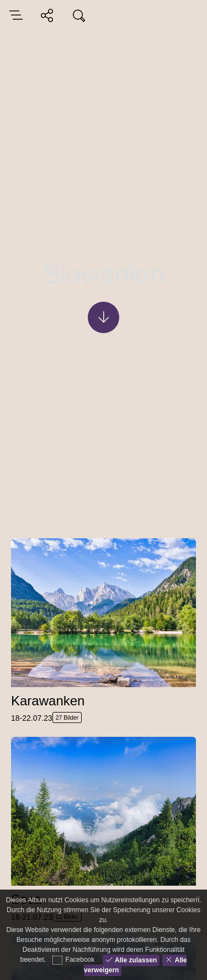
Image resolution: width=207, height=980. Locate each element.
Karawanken (48, 701)
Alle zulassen (135, 960)
